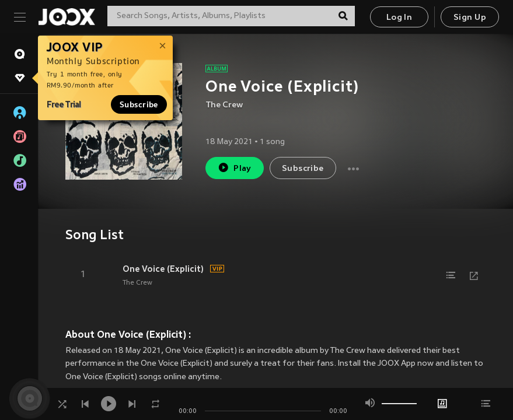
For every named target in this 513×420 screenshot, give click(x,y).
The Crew (224, 105)
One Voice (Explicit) (163, 269)
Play (234, 168)
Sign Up (470, 18)
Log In (399, 18)
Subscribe (139, 104)
